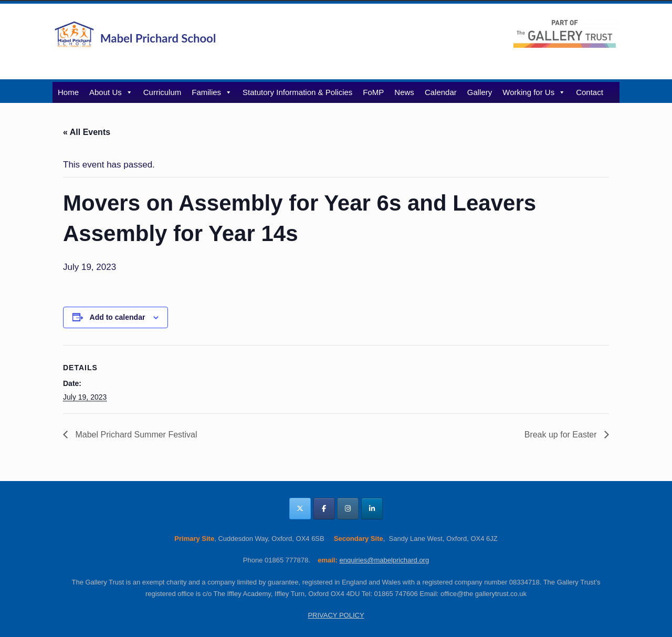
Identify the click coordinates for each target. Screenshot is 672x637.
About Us (111, 92)
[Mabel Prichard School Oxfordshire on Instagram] (348, 509)
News (404, 92)
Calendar (441, 92)
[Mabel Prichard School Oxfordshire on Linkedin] (372, 509)
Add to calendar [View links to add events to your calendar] (118, 317)
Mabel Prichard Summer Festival (135, 435)
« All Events (87, 132)
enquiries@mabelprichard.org (384, 560)
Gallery (480, 92)
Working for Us (534, 92)
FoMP (373, 92)
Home (68, 92)
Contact (590, 92)
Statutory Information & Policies (297, 92)
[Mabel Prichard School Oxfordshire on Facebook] (324, 509)
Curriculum (162, 92)
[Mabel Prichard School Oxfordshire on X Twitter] (300, 509)
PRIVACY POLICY (336, 615)
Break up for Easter (562, 435)
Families (212, 92)
